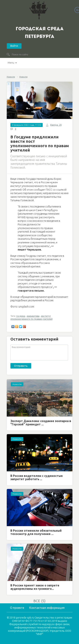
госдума (21, 316)
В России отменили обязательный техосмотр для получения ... (36, 532)
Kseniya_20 (56, 125)
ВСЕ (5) (39, 601)
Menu (11, 63)
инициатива (33, 316)
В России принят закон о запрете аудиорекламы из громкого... (35, 587)
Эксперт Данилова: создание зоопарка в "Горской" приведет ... (41, 423)
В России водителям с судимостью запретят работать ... (37, 477)
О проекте (17, 608)
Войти (14, 46)
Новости (11, 77)
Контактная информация (47, 608)
